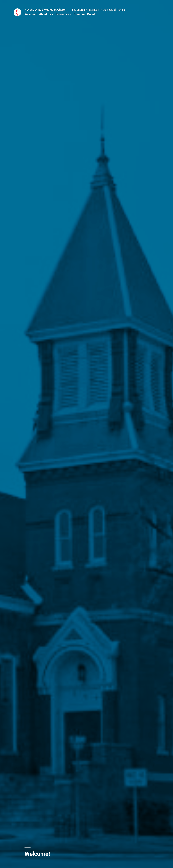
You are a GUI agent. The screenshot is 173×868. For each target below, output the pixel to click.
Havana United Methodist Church (45, 10)
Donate (92, 14)
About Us (45, 14)
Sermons (79, 14)
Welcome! (31, 14)
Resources (62, 14)
